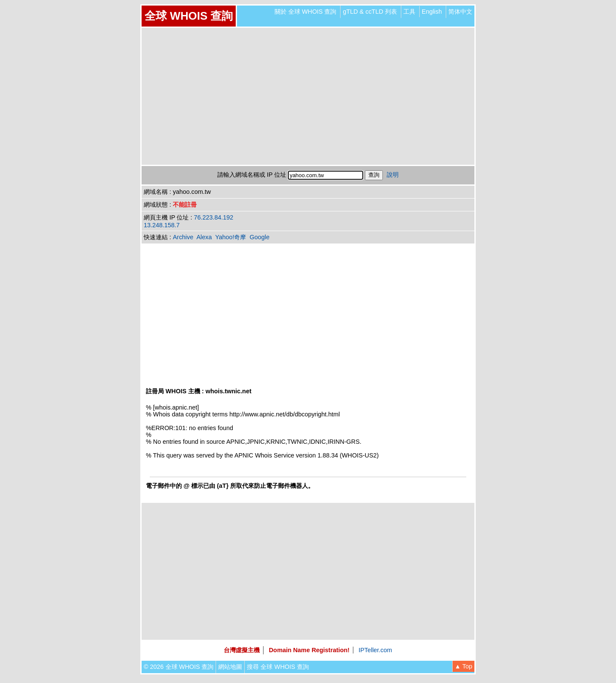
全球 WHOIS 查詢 (189, 16)
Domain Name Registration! (309, 650)
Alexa (204, 237)
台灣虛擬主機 (242, 650)
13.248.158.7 (162, 225)
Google (260, 237)
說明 (393, 175)
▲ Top (463, 666)
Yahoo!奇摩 (231, 237)
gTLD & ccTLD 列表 (370, 12)
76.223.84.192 (213, 217)
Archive (183, 237)
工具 (409, 12)
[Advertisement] (308, 96)
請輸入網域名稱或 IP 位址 (252, 175)
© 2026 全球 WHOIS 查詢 (179, 667)
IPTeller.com (375, 650)
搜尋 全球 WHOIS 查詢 (278, 667)
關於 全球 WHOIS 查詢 (306, 12)
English (432, 12)
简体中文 (460, 12)
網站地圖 (230, 667)
